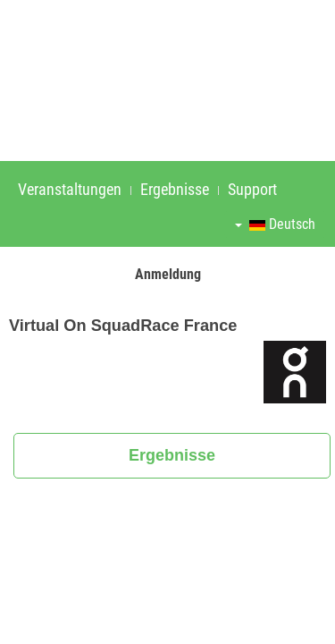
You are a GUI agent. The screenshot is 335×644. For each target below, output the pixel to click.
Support (252, 189)
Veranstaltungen (70, 189)
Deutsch (275, 224)
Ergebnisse (175, 189)
